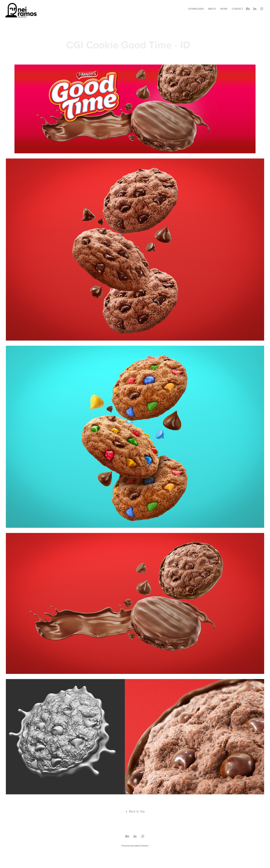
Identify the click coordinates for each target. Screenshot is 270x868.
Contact (237, 9)
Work (224, 9)
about (212, 9)
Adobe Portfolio (141, 846)
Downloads (196, 9)
